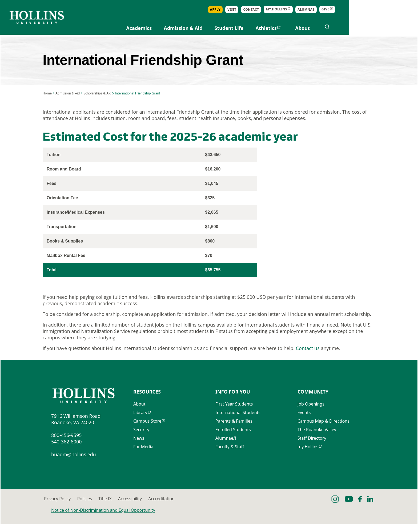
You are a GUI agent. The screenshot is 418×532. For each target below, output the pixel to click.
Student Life (298, 28)
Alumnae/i (226, 447)
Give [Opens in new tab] (395, 9)
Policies (118, 507)
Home (47, 100)
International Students (238, 422)
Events (304, 422)
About (371, 28)
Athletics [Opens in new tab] (335, 28)
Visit (301, 9)
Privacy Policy (65, 507)
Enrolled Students (233, 439)
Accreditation (275, 507)
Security (141, 439)
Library (140, 422)
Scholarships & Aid (97, 100)
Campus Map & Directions (323, 430)
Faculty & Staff (230, 456)
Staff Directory (312, 447)
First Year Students (234, 413)
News (139, 447)
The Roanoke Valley (317, 439)
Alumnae (375, 9)
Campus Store (147, 430)
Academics (208, 28)
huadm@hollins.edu (74, 462)
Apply (284, 9)
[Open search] (396, 27)
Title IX (165, 507)
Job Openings (311, 413)
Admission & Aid (252, 28)
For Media (143, 456)
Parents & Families (234, 430)
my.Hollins (308, 456)
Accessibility (217, 507)
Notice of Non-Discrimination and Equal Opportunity (103, 518)
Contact (320, 9)
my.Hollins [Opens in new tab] (346, 9)
